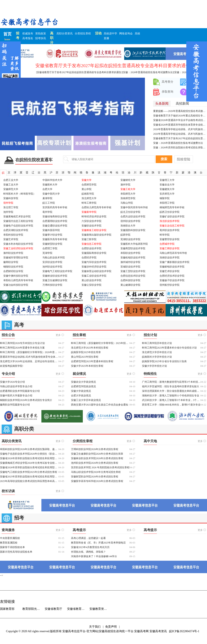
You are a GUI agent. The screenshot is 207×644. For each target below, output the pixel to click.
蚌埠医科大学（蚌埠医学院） (19, 194)
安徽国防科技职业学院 (133, 230)
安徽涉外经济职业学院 (94, 267)
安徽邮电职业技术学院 (172, 267)
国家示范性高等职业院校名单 (16, 552)
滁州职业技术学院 (13, 253)
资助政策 (41, 33)
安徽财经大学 (128, 180)
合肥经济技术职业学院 (172, 276)
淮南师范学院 (128, 198)
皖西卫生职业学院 (170, 212)
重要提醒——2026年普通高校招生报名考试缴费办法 (180, 111)
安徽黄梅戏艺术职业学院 (17, 217)
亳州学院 (47, 212)
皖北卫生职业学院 (130, 212)
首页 (7, 34)
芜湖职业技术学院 (130, 239)
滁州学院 (125, 185)
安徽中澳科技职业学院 (16, 276)
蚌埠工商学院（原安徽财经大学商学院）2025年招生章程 (100, 343)
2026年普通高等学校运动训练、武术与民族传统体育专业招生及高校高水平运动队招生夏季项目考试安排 (180, 129)
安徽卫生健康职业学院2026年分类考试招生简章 (97, 454)
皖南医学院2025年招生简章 (86, 352)
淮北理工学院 (11, 207)
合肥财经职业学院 (13, 271)
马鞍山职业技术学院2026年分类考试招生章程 (96, 472)
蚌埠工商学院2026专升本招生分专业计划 (22, 343)
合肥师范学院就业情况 (83, 386)
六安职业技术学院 (91, 221)
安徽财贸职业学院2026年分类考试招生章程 (95, 477)
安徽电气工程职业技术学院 (57, 271)
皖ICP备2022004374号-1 (184, 631)
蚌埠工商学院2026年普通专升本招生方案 (22, 348)
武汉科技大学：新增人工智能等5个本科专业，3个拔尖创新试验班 (171, 400)
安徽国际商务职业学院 (94, 253)
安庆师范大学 (167, 194)
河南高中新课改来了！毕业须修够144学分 (94, 556)
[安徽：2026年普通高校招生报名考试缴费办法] (148, 72)
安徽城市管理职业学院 (16, 258)
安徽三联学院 (89, 239)
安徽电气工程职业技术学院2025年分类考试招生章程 (29, 472)
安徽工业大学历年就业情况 (86, 400)
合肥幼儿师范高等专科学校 (96, 207)
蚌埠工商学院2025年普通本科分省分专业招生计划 (169, 348)
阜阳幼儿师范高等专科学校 (18, 280)
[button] (140, 107)
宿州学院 (8, 203)
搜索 (164, 159)
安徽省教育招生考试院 (78, 609)
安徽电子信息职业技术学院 (18, 226)
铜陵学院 (165, 198)
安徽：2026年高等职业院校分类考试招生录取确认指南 (180, 148)
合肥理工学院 (50, 248)
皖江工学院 (49, 203)
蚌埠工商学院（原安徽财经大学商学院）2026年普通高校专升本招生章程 (29, 352)
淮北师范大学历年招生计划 (157, 352)
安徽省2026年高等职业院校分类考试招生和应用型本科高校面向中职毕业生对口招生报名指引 (29, 467)
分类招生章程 (83, 33)
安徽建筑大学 (167, 189)
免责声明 (111, 627)
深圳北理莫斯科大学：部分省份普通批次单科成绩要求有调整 (171, 391)
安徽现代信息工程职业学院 (18, 221)
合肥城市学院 (167, 244)
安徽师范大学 (11, 189)
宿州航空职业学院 (170, 285)
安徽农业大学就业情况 (83, 382)
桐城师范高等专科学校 (172, 207)
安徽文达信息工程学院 (172, 226)
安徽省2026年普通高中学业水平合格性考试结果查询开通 (180, 120)
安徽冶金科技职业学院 (16, 285)
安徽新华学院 (89, 212)
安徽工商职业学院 (170, 248)
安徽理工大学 (167, 180)
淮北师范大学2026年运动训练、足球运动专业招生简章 (29, 361)
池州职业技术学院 (52, 267)
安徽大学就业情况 (81, 391)
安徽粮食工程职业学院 (94, 230)
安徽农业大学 (167, 185)
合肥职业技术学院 (91, 248)
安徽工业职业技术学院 (94, 276)
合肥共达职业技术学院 (133, 217)
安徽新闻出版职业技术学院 (96, 235)
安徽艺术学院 (11, 239)
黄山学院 (87, 189)
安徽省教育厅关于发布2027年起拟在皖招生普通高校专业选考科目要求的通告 (180, 138)
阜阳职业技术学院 (130, 253)
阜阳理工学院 (167, 203)
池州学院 (8, 212)
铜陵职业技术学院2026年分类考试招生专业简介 (26, 400)
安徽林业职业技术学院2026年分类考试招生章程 (97, 458)
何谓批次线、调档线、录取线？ (88, 552)
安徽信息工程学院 (91, 244)
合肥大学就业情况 (81, 396)
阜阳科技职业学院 (13, 235)
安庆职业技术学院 (52, 262)
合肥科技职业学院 (130, 280)
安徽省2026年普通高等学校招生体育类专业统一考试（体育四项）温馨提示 (180, 125)
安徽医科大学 (50, 185)
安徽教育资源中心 (101, 609)
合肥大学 (47, 189)
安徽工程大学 (128, 189)
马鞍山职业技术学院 (54, 258)
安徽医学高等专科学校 (55, 239)
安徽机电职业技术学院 (133, 258)
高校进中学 (110, 33)
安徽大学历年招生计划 (154, 366)
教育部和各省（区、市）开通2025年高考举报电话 (98, 543)
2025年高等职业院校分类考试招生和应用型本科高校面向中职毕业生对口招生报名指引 (29, 481)
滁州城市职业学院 (130, 262)
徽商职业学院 (11, 262)
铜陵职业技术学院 (13, 267)
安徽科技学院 (11, 198)
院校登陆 (184, 159)
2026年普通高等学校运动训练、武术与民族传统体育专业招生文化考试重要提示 (180, 134)
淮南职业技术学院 (170, 258)
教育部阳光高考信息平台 (34, 609)
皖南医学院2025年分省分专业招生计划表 (164, 361)
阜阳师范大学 (128, 194)
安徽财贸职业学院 (52, 244)
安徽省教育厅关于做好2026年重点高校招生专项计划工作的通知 (180, 116)
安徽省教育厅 (53, 609)
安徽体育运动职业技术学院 (96, 271)
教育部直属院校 (9, 543)
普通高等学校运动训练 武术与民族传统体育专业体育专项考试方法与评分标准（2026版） (29, 357)
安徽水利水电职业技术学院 (18, 244)
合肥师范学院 (89, 185)
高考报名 (28, 38)
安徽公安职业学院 (91, 285)
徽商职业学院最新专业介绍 (15, 405)
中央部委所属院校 (10, 538)
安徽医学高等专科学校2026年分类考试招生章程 (97, 481)
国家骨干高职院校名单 (12, 547)
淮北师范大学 (89, 198)
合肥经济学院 (89, 258)
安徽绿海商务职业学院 (55, 217)
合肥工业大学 (11, 180)
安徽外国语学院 (51, 230)
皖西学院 (125, 235)
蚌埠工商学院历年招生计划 (157, 343)
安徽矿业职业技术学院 (172, 217)
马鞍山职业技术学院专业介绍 (16, 386)
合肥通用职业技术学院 (55, 221)
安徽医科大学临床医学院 (134, 244)
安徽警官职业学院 (170, 239)
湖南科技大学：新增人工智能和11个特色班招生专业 (171, 396)
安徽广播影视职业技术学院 (175, 262)
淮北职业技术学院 (170, 221)
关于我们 (95, 627)
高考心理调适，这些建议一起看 (88, 538)
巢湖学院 (47, 198)
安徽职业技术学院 (91, 226)
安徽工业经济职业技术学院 (18, 248)
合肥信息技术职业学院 (133, 276)
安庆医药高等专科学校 (55, 207)
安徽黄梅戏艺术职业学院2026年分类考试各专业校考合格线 (29, 463)
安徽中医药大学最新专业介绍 (16, 396)
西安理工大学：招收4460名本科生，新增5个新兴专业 (171, 405)
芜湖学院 (47, 253)
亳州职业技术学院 (170, 230)
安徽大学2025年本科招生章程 (87, 366)
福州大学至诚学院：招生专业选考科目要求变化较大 (171, 386)
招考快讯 (41, 38)
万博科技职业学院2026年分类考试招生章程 (95, 449)
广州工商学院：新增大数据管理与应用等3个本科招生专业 (171, 382)
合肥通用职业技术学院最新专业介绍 (20, 391)
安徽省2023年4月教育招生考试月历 (90, 547)
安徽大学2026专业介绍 (12, 382)
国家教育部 (7, 609)
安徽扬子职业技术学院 (172, 280)
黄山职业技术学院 (91, 280)
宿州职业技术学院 (130, 221)
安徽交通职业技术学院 (55, 226)
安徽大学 (87, 180)
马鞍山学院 (127, 203)
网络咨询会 (126, 33)
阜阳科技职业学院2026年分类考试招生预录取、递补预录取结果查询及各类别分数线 (29, 449)
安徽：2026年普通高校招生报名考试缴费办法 (178, 143)
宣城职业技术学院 (130, 267)
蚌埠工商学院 (89, 203)
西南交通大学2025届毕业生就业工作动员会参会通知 (100, 405)
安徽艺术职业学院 (170, 271)
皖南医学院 (88, 194)
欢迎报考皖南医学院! (12, 366)
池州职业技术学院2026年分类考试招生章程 (95, 463)
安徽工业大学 (11, 185)
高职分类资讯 (65, 33)
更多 (60, 335)
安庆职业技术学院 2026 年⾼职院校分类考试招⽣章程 (100, 467)
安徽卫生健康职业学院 (55, 280)
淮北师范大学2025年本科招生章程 (90, 348)
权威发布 (28, 33)
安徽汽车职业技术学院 (94, 262)
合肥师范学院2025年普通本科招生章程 (92, 361)
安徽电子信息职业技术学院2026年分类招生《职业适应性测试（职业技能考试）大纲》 (29, 454)
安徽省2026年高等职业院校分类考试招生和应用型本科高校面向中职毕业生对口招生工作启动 (29, 458)
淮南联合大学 (128, 226)
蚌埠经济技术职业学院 (94, 217)
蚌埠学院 (165, 235)
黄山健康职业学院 (130, 285)
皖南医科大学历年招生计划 (157, 357)
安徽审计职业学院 (52, 235)
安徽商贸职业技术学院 (133, 248)
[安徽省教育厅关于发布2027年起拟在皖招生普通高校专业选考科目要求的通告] (79, 72)
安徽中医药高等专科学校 (134, 207)
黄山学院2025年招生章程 (85, 357)
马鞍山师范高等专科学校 (173, 253)
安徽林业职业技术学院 (55, 276)
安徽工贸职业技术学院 (133, 271)
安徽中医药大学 (51, 194)
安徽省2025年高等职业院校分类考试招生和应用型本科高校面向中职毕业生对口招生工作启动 (29, 477)
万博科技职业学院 (52, 285)
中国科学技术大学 (52, 180)
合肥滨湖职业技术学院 (16, 230)
